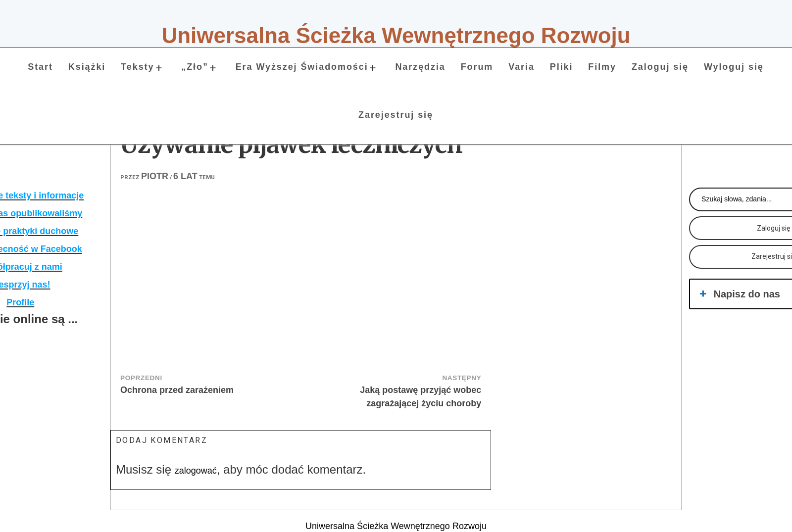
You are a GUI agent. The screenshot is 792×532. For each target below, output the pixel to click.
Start (40, 67)
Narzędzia (420, 67)
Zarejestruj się (396, 115)
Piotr (155, 176)
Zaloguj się (660, 67)
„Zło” (195, 67)
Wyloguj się (734, 67)
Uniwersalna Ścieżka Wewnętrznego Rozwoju (396, 35)
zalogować (196, 471)
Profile (20, 302)
